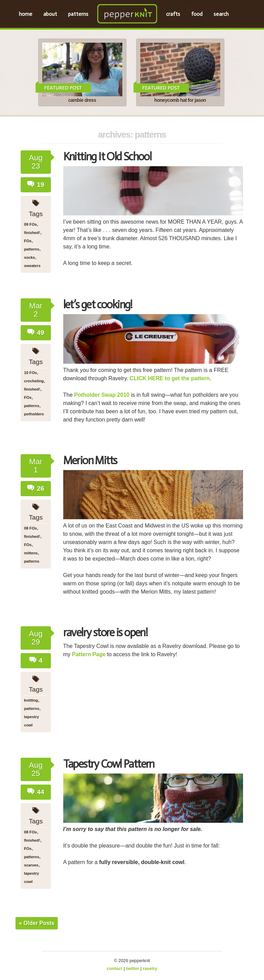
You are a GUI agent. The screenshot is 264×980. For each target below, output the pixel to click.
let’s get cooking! (98, 305)
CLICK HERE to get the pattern (169, 378)
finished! (32, 233)
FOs (28, 241)
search (221, 14)
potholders (34, 414)
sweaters (32, 266)
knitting (31, 700)
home (26, 14)
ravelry (150, 968)
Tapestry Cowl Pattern (109, 764)
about (50, 14)
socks (30, 257)
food (197, 14)
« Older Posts (37, 923)
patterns (78, 14)
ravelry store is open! (106, 632)
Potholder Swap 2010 (102, 395)
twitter (133, 968)
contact (115, 968)
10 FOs (30, 373)
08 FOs (30, 528)
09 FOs (30, 224)
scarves (31, 865)
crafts (173, 14)
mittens (31, 553)
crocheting (34, 381)
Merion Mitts (90, 460)
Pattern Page (89, 654)
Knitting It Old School (107, 157)
